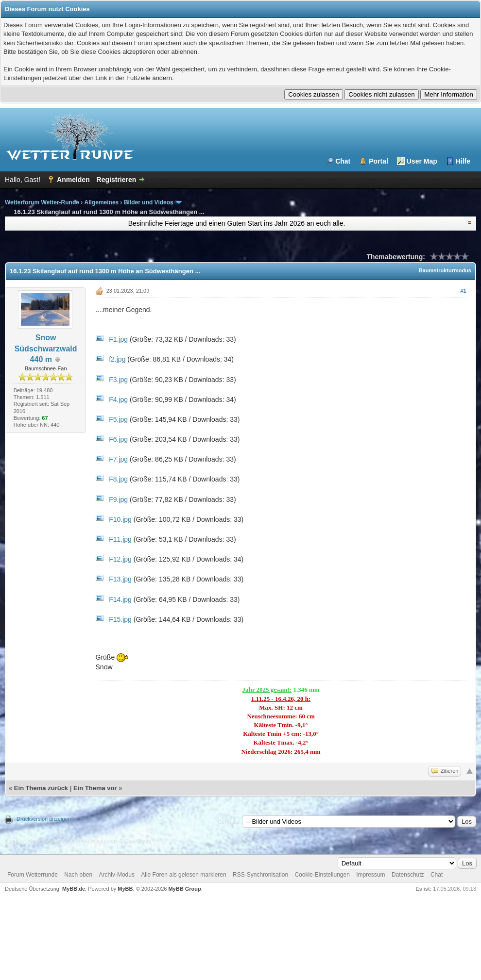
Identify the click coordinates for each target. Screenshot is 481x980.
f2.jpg (117, 359)
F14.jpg (120, 599)
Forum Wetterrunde (33, 875)
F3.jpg (118, 380)
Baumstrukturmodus (445, 270)
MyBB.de (74, 889)
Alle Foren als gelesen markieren (183, 875)
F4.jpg (118, 399)
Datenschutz (408, 875)
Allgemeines (102, 202)
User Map (422, 161)
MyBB (125, 889)
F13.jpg (120, 579)
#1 (463, 291)
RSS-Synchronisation (260, 875)
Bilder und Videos (149, 202)
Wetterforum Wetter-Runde (42, 202)
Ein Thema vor (95, 788)
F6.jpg (118, 439)
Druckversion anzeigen (44, 819)
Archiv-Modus (117, 875)
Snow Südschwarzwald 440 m (46, 349)
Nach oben (78, 875)
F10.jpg (120, 519)
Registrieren (117, 180)
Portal (378, 161)
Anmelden (73, 180)
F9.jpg (118, 499)
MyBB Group (184, 889)
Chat (343, 161)
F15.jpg (120, 619)
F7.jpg (118, 459)
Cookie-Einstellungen (322, 875)
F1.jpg (118, 339)
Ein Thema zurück (41, 788)
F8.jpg (118, 479)
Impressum (370, 875)
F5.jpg (118, 419)
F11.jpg (120, 539)
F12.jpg (120, 559)
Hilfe (463, 161)
